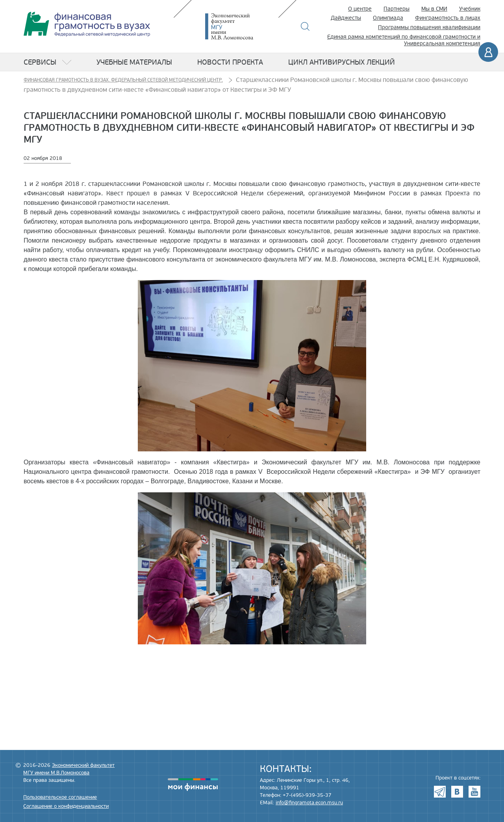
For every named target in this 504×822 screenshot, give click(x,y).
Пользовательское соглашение (60, 797)
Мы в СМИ (434, 9)
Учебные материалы (134, 62)
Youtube (474, 792)
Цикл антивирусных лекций (342, 62)
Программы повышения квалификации (429, 27)
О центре (360, 9)
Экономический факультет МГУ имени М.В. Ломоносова (241, 26)
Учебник (470, 9)
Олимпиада (388, 18)
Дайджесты (346, 18)
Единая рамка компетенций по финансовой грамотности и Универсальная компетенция (404, 40)
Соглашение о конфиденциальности (66, 806)
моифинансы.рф (193, 785)
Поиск (305, 26)
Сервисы (40, 62)
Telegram (440, 792)
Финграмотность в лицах (448, 18)
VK (457, 792)
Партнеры (397, 9)
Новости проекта (230, 62)
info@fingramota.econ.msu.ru (309, 803)
